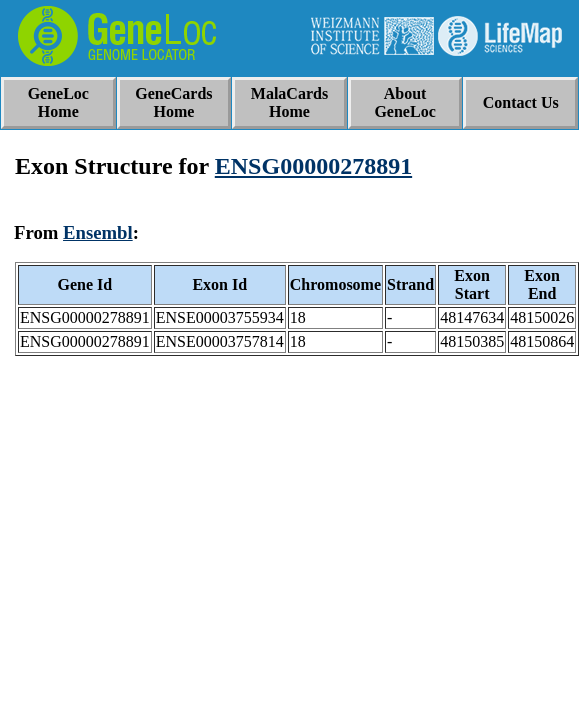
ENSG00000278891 (313, 166)
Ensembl (98, 232)
